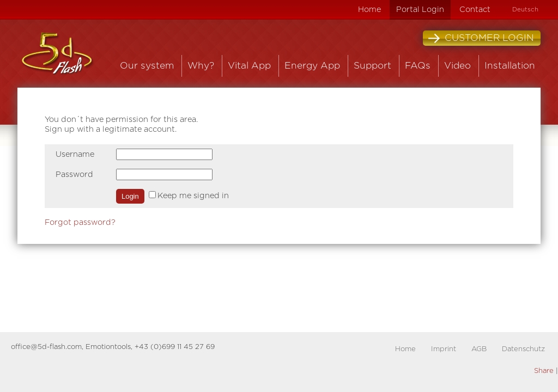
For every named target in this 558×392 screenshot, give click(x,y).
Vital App (249, 66)
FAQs (418, 66)
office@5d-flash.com (46, 347)
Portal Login (420, 10)
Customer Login (481, 38)
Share (544, 371)
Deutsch (525, 10)
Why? (201, 66)
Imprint (444, 349)
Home (369, 10)
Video (457, 66)
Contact (475, 10)
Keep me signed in (193, 196)
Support (372, 66)
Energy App (312, 66)
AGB (479, 349)
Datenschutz (523, 349)
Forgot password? (80, 222)
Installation (510, 66)
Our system (147, 66)
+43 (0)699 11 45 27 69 (175, 347)
